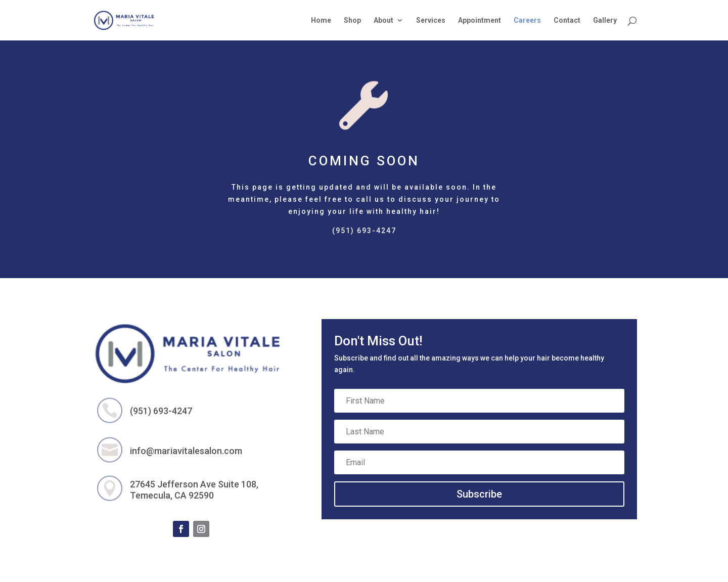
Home (321, 20)
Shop (352, 20)
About (383, 20)
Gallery (605, 20)
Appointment (480, 20)
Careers (527, 20)
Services (431, 20)
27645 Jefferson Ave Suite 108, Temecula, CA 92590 (194, 490)
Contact (567, 20)
